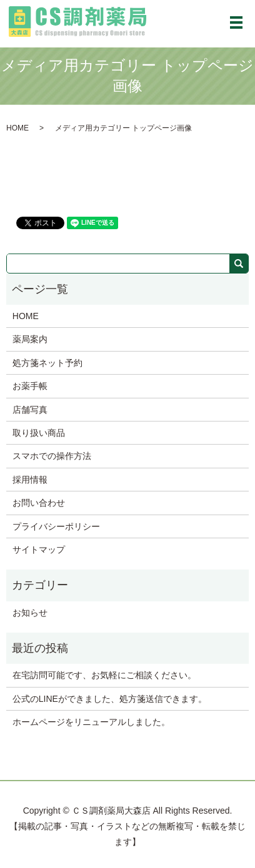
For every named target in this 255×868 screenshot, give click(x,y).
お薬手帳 (30, 386)
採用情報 (30, 480)
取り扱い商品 (39, 433)
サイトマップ (39, 550)
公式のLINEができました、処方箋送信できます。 (110, 699)
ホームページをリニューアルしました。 (91, 722)
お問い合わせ (39, 503)
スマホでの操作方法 (52, 456)
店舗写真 (30, 410)
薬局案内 (30, 339)
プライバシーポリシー (56, 526)
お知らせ (30, 613)
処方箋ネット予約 (47, 363)
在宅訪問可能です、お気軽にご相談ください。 (104, 675)
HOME (17, 128)
